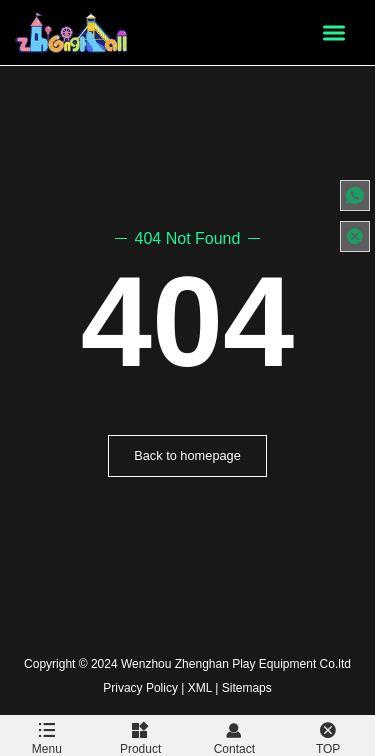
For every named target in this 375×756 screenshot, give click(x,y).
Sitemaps (247, 688)
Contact (235, 735)
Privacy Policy (140, 688)
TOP (328, 735)
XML (200, 688)
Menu (47, 735)
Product (141, 735)
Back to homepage (187, 455)
